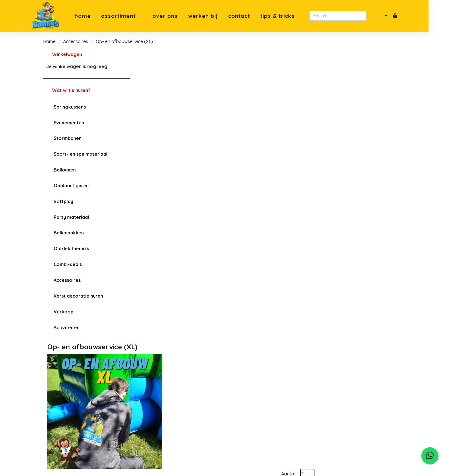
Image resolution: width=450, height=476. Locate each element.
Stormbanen (67, 138)
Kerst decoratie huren (78, 296)
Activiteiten (66, 327)
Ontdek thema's (71, 248)
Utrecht (237, 417)
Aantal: (375, 66)
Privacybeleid (153, 417)
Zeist (234, 404)
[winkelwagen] (405, 16)
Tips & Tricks (288, 16)
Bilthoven (239, 424)
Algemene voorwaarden (164, 411)
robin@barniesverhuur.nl (76, 423)
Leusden (238, 431)
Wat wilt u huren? (67, 90)
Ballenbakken (68, 233)
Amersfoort (241, 411)
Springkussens (69, 107)
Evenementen (69, 123)
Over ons (176, 16)
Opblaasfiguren (71, 186)
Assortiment (132, 16)
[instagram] (66, 439)
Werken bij (214, 16)
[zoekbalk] (347, 16)
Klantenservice (154, 431)
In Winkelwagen (379, 115)
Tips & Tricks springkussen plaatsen (176, 437)
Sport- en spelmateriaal (80, 154)
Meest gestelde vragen (163, 404)
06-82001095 (64, 417)
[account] (393, 16)
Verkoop (63, 312)
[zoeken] (381, 16)
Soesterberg (243, 398)
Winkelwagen (67, 54)
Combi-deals (67, 264)
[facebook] (54, 439)
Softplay (63, 201)
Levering (148, 424)
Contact (250, 16)
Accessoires (76, 41)
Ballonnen (64, 170)
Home (93, 16)
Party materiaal (71, 217)
